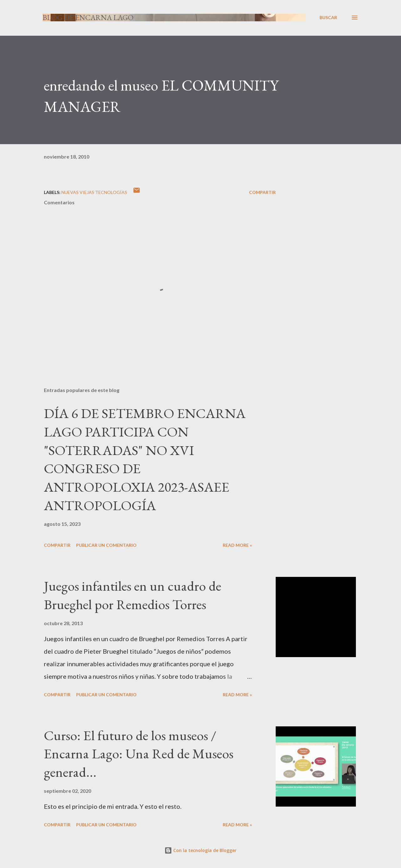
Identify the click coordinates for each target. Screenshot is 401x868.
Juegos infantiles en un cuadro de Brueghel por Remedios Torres (133, 595)
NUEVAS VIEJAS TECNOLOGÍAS (94, 192)
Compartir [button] (262, 192)
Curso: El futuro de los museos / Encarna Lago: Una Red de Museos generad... (139, 754)
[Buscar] (328, 18)
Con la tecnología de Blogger (200, 850)
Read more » (237, 545)
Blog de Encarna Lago (88, 17)
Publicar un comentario (106, 545)
